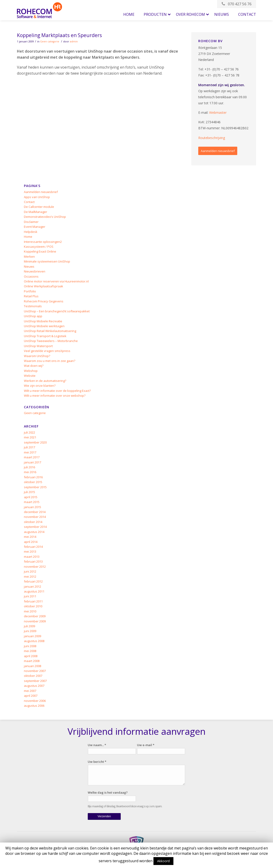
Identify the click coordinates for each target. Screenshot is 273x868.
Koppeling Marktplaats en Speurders (59, 35)
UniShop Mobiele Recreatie (43, 321)
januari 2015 (32, 507)
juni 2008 (30, 646)
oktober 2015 (33, 482)
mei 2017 (30, 452)
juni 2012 (30, 571)
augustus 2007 (34, 686)
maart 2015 (32, 502)
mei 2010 (30, 611)
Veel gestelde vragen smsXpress (47, 351)
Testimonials (33, 306)
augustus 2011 (34, 591)
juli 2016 (29, 467)
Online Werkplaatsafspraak (44, 286)
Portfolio (30, 291)
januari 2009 (32, 636)
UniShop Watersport (38, 346)
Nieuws (29, 266)
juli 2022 (29, 432)
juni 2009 (30, 631)
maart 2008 (32, 661)
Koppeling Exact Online (40, 251)
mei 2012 (30, 577)
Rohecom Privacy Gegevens (44, 301)
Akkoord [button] (163, 861)
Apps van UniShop (37, 197)
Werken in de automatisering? (45, 381)
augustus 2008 (34, 641)
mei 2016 (30, 472)
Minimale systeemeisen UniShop (47, 261)
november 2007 (35, 671)
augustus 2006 (34, 706)
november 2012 (35, 567)
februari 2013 (33, 561)
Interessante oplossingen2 (43, 242)
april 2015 (31, 497)
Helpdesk (31, 232)
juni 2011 (30, 596)
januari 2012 (32, 586)
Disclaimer (31, 222)
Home (28, 237)
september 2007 (35, 681)
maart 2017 (32, 457)
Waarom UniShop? (37, 356)
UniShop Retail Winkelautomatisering (50, 331)
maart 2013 (32, 557)
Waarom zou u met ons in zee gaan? (50, 361)
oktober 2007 (33, 676)
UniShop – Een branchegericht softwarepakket (57, 311)
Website (30, 376)
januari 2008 (32, 666)
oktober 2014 (33, 522)
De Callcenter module (39, 207)
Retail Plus (31, 296)
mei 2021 (30, 437)
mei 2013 (30, 551)
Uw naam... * (97, 745)
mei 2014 (30, 537)
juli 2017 (29, 447)
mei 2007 (30, 691)
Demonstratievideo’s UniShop (45, 217)
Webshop (31, 371)
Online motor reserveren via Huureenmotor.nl (56, 281)
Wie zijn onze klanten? (40, 386)
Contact (29, 202)
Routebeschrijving (212, 138)
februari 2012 (33, 581)
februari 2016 (33, 477)
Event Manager (35, 227)
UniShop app (33, 316)
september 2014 (35, 527)
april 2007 (31, 696)
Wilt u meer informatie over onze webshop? (55, 396)
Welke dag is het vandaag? (108, 792)
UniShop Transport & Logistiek (45, 336)
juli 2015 (29, 492)
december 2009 (35, 616)
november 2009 (35, 621)
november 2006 (35, 701)
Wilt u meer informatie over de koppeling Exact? (57, 391)
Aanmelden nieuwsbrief (218, 151)
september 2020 (35, 442)
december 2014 (35, 512)
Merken (29, 257)
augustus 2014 (34, 532)
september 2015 (35, 487)
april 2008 (31, 656)
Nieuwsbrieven (35, 271)
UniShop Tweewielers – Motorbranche (51, 341)
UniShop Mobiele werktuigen (44, 326)
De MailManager (36, 212)
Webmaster (218, 112)
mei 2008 (30, 651)
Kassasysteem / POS (39, 247)
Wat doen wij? (34, 366)
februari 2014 (33, 547)
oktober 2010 (33, 606)
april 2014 (31, 542)
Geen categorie (50, 41)
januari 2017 (32, 462)
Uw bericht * (97, 762)
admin (74, 41)
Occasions (31, 276)
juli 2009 (29, 626)
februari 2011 (33, 601)
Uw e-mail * (146, 745)
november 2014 (35, 517)
